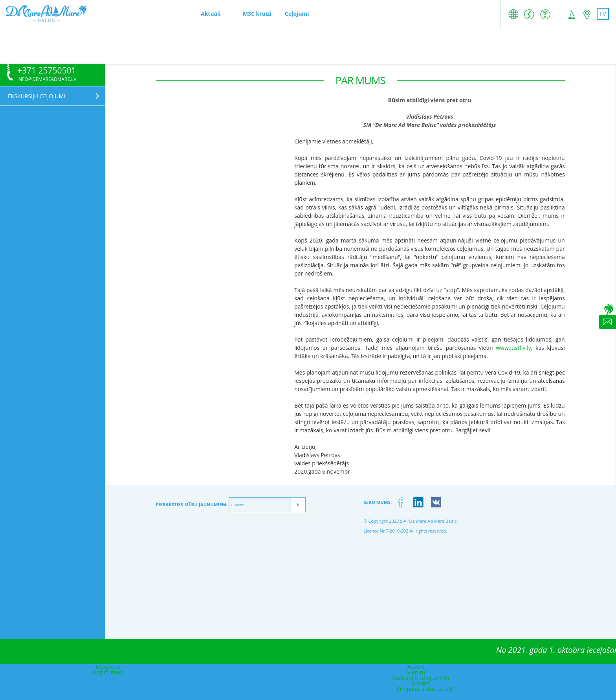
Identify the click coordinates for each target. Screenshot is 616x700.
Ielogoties (108, 667)
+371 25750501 (47, 71)
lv (603, 14)
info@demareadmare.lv (47, 79)
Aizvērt (416, 667)
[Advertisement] (308, 46)
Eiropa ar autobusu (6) (425, 689)
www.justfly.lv (513, 348)
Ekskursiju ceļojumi (37, 96)
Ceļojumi (297, 14)
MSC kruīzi (257, 14)
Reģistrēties (108, 672)
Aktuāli (211, 14)
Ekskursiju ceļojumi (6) (420, 678)
